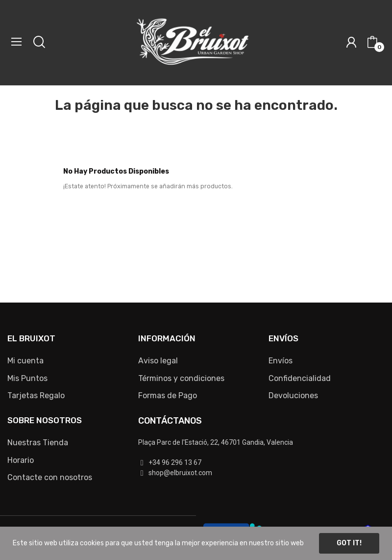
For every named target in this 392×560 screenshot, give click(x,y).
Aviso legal (158, 361)
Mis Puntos (27, 378)
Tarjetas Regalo (36, 395)
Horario (21, 460)
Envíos (281, 361)
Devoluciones (293, 395)
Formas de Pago (168, 395)
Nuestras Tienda (38, 443)
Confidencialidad (300, 378)
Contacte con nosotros (50, 477)
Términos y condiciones (181, 378)
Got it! (349, 543)
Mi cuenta (25, 361)
